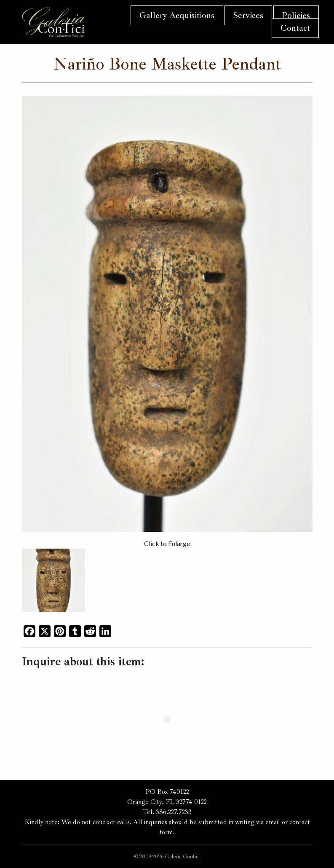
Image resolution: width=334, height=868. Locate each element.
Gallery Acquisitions (177, 15)
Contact (295, 28)
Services (248, 15)
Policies (296, 15)
